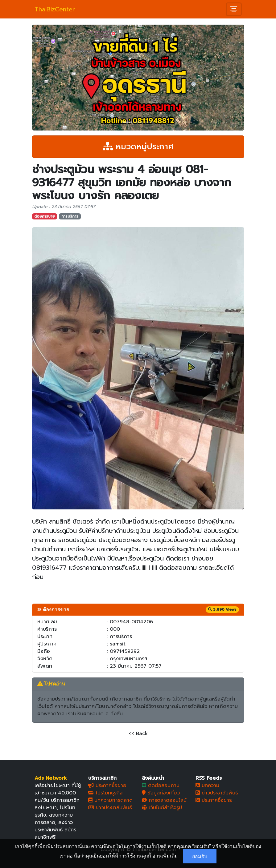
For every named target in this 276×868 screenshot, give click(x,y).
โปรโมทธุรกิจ (105, 793)
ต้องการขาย (44, 216)
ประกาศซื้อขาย (107, 786)
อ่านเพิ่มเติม (165, 856)
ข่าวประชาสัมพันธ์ (110, 808)
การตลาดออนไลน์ (164, 800)
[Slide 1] (127, 122)
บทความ (207, 786)
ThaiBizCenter (55, 9)
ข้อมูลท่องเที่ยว (161, 793)
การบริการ (70, 216)
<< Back (138, 733)
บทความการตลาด (110, 800)
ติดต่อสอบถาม (161, 786)
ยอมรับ (200, 856)
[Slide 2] (138, 122)
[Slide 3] (149, 122)
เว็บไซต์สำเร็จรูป (162, 808)
